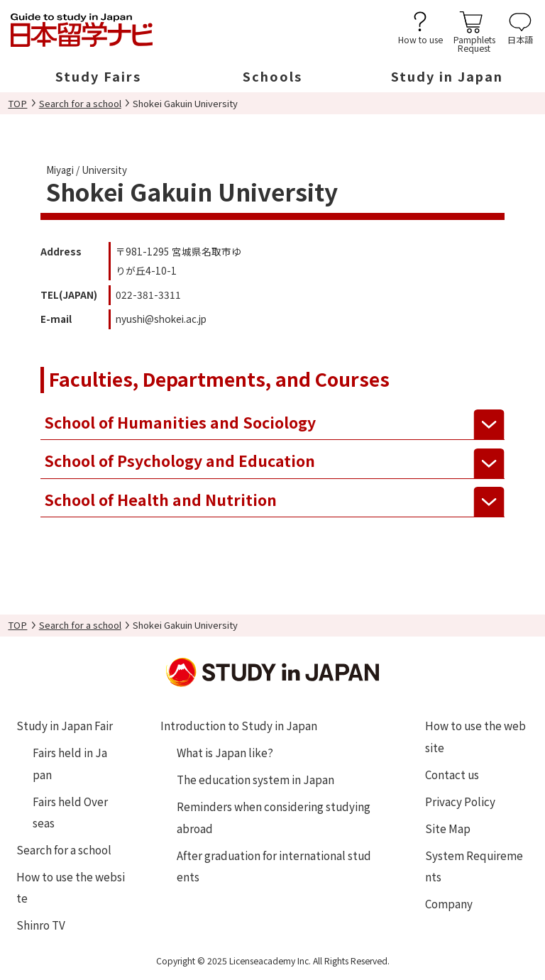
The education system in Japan (255, 779)
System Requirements (474, 866)
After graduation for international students (274, 866)
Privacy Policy (460, 801)
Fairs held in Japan (70, 763)
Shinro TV (41, 925)
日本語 (520, 39)
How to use (420, 39)
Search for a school (80, 103)
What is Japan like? (225, 752)
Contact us (452, 774)
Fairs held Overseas (70, 812)
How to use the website (71, 887)
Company (449, 903)
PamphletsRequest (474, 43)
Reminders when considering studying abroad (274, 817)
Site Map (448, 828)
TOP (17, 103)
